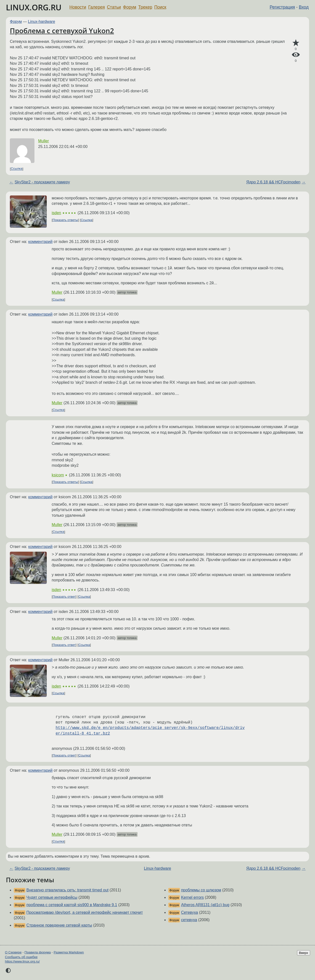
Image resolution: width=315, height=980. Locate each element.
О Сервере (13, 952)
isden (56, 213)
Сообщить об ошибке (21, 957)
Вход (304, 7)
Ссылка (17, 169)
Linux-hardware (42, 22)
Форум (130, 7)
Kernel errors (192, 897)
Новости (78, 7)
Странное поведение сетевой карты (59, 925)
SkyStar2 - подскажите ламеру (42, 182)
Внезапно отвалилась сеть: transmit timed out (67, 890)
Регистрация (282, 7)
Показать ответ (64, 597)
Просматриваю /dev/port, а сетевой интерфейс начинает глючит (85, 912)
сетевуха (189, 920)
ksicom (58, 475)
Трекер (145, 7)
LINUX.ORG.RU (34, 7)
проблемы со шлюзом (201, 890)
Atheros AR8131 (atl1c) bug (205, 905)
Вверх (304, 953)
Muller (44, 141)
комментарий (40, 242)
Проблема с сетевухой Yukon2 (62, 31)
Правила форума (38, 952)
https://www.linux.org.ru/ (22, 961)
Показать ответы (65, 220)
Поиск (160, 7)
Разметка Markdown (69, 952)
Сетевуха (190, 912)
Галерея (97, 7)
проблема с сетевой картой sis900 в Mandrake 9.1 (72, 905)
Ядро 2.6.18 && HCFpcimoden (273, 182)
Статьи (114, 7)
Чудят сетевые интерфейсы (52, 897)
